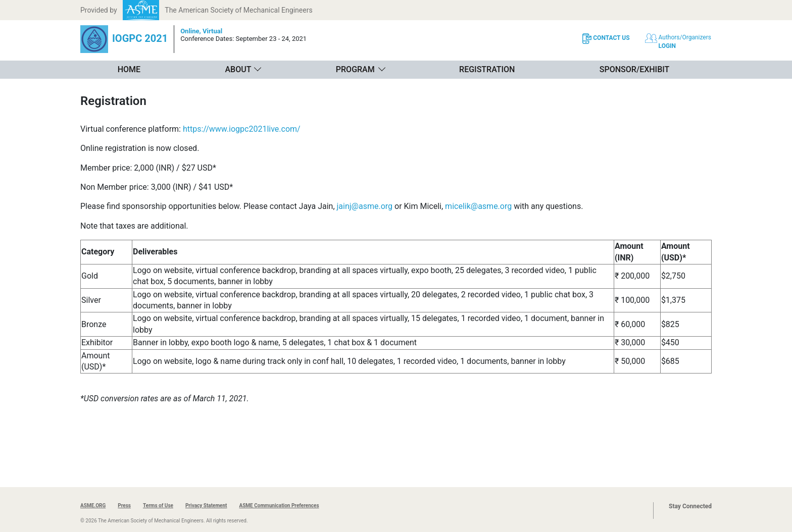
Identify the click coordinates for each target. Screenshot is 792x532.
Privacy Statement (206, 506)
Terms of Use (158, 506)
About (238, 69)
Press (124, 506)
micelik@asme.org (478, 206)
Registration (487, 69)
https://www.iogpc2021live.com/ (242, 129)
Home (129, 69)
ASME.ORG (93, 506)
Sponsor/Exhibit (634, 69)
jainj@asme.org (365, 206)
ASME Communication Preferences (279, 506)
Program (355, 69)
